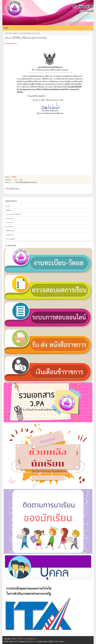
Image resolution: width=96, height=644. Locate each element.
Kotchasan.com (33, 641)
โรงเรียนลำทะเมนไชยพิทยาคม (44, 7)
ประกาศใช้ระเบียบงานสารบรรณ (26, 182)
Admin (14, 177)
